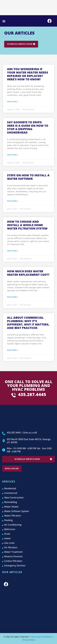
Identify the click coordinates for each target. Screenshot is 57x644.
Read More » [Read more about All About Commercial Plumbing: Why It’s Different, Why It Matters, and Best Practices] (13, 350)
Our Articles (12, 572)
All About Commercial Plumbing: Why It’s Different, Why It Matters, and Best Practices (28, 323)
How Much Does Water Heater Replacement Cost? (28, 273)
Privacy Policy (28, 640)
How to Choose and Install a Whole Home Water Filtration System (27, 225)
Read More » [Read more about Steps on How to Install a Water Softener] (13, 201)
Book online (12, 468)
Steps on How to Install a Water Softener (28, 177)
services (9, 481)
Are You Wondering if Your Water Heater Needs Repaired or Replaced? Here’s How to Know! (28, 74)
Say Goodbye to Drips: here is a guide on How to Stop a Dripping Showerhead (28, 127)
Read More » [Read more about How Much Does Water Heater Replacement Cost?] (13, 297)
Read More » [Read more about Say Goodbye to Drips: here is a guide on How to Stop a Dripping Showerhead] (13, 155)
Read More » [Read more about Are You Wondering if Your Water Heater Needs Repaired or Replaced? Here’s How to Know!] (13, 102)
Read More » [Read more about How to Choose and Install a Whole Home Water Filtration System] (13, 251)
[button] (4, 21)
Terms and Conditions (41, 637)
